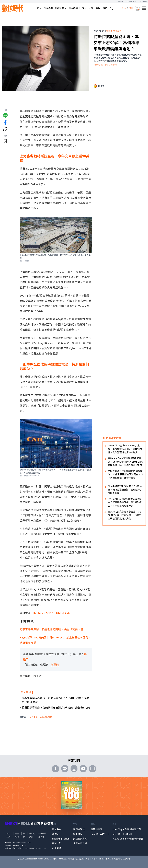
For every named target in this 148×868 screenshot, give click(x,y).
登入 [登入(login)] (124, 8)
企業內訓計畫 (80, 843)
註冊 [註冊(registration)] (131, 8)
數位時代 (57, 829)
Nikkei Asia (63, 613)
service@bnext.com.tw (22, 843)
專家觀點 (73, 8)
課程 (98, 8)
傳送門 (55, 665)
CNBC (50, 613)
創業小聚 (57, 843)
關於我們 (122, 1)
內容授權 (143, 1)
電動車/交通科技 (114, 31)
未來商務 (57, 848)
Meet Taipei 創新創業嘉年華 (127, 829)
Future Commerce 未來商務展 (128, 839)
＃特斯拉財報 (111, 65)
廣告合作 (133, 1)
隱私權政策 (32, 835)
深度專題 (48, 8)
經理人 (55, 834)
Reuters (38, 613)
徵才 (24, 835)
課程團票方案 (80, 839)
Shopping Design (61, 839)
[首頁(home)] (13, 8)
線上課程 (78, 834)
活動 (91, 8)
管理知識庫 (97, 829)
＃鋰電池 (98, 65)
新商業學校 (79, 829)
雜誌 (105, 8)
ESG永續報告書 (42, 835)
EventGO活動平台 (100, 834)
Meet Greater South (122, 834)
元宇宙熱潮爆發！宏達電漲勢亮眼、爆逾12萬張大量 (51, 629)
